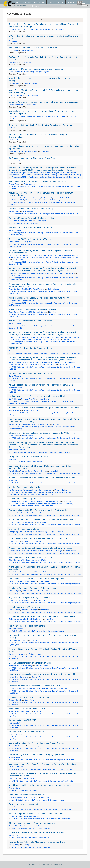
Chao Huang (64, 365)
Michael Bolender (40, 471)
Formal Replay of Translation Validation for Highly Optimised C (37, 755)
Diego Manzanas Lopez (17, 173)
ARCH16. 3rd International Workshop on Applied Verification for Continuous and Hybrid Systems (46, 563)
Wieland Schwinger (55, 551)
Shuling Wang (14, 845)
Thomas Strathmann (16, 746)
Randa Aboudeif (15, 29)
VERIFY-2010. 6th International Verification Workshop (31, 847)
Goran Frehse (30, 700)
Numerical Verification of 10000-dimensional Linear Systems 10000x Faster (43, 478)
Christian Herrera (29, 581)
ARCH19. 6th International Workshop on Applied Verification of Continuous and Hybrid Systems (46, 438)
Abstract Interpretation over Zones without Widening (32, 823)
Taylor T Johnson (15, 230)
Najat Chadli (13, 151)
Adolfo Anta (45, 610)
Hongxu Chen (14, 677)
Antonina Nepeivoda (16, 767)
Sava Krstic (21, 798)
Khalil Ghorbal (27, 591)
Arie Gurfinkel (28, 211)
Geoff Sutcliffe (27, 289)
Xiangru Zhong (76, 175)
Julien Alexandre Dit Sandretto (29, 198)
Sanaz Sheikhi (14, 242)
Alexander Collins (26, 471)
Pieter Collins (66, 198)
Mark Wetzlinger (55, 200)
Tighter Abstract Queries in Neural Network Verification (33, 309)
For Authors (60, 2)
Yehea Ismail (60, 29)
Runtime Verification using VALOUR (25, 499)
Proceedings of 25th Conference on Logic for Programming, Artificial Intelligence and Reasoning (46, 214)
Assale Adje (13, 459)
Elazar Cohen (14, 312)
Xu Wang (26, 845)
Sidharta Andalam (15, 619)
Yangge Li (29, 258)
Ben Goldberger (15, 399)
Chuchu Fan (13, 689)
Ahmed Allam (14, 41)
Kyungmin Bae (14, 711)
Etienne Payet (41, 221)
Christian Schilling (50, 175)
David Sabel (13, 140)
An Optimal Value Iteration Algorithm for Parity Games (33, 158)
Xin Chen (51, 337)
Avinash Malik (27, 619)
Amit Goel (12, 798)
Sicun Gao (37, 711)
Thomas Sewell (14, 757)
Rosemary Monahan (32, 816)
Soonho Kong (25, 711)
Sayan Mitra (38, 258)
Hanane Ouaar (14, 83)
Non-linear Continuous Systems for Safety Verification (33, 588)
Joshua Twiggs (14, 424)
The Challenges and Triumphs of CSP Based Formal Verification (38, 181)
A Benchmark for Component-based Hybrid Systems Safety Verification (41, 548)
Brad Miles (56, 424)
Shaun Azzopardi (15, 501)
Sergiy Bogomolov (15, 581)
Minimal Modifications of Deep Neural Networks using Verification (38, 396)
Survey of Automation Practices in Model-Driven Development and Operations (44, 102)
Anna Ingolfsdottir (61, 490)
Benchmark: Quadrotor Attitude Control (26, 732)
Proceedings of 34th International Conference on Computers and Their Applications (42, 452)
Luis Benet (42, 173)
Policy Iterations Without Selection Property (28, 457)
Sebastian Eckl (28, 522)
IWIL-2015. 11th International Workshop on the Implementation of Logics (38, 631)
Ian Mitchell (34, 640)
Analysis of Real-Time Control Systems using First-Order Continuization (41, 385)
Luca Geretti (13, 198)
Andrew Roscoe (15, 184)
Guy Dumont (22, 640)
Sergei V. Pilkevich (60, 116)
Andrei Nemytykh (28, 779)
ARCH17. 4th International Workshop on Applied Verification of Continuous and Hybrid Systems (46, 515)
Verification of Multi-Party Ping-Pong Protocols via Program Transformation (42, 764)
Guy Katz (52, 312)
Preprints (51, 2)
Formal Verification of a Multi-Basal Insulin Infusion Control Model (38, 510)
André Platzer (71, 551)
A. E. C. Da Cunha (16, 734)
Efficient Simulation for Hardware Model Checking (31, 209)
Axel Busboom (14, 572)
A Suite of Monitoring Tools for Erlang (26, 487)
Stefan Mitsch (19, 200)
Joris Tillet (42, 200)
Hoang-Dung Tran (57, 363)
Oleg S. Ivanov (14, 116)
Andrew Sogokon (15, 591)
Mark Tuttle (45, 798)
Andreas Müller (14, 551)
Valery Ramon (32, 105)
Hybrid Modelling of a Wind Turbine (25, 607)
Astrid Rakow (42, 560)
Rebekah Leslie (32, 798)
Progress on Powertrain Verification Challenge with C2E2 (34, 686)
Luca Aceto (47, 490)
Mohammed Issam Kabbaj (28, 151)
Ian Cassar (13, 490)
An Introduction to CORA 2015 (22, 720)
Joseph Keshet (44, 399)
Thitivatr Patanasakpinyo (18, 450)
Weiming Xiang (42, 532)
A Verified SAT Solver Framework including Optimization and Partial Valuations (44, 408)
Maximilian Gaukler (16, 388)
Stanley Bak (27, 242)
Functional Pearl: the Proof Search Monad (28, 626)
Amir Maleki (28, 365)
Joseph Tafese (14, 211)
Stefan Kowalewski (36, 654)
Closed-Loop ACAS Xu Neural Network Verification (32, 239)
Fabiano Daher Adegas (29, 610)
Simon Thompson (15, 807)
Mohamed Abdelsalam (44, 29)
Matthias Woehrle (42, 666)
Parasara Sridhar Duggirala (31, 541)
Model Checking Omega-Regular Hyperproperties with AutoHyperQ (39, 298)
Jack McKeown (53, 289)
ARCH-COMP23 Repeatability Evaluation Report (31, 228)
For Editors (70, 2)
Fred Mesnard (14, 221)
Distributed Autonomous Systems (24, 529)
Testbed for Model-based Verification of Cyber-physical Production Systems (43, 520)
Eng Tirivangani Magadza (40, 72)
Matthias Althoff (32, 173)
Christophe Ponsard (16, 105)
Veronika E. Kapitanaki (44, 116)
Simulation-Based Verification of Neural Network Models (34, 48)
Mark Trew (50, 619)
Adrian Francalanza (25, 490)
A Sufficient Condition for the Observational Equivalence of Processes (40, 785)
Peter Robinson (37, 128)
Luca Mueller (14, 62)
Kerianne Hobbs (27, 436)
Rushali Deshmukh (33, 95)
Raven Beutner (14, 301)
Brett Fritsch (45, 424)
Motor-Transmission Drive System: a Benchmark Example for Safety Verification (45, 674)
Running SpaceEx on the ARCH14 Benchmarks (30, 697)
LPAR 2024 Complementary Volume (25, 223)
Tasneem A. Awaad (28, 29)
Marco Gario (41, 522)
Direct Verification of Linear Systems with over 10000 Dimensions (38, 538)
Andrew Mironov (15, 788)
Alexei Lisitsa (14, 779)
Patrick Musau (45, 363)
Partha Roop (38, 619)
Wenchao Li (43, 339)
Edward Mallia (54, 501)
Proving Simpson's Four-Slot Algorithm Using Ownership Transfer (38, 842)
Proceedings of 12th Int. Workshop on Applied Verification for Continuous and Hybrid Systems (45, 177)
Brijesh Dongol (23, 128)
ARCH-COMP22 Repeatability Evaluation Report (31, 321)
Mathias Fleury (14, 410)
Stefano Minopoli (15, 700)
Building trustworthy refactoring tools (25, 804)
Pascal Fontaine (39, 289)
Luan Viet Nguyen (29, 532)
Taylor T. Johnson (26, 175)
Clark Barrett (41, 312)
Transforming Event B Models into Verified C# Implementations (37, 814)
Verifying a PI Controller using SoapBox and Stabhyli (32, 557)
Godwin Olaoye (27, 50)
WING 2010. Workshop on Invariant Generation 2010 (31, 828)
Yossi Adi (32, 399)
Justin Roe (36, 424)
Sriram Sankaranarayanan (42, 513)
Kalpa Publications (39, 2)
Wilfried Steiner (44, 581)
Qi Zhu (67, 339)
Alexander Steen (15, 289)
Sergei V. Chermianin (28, 116)
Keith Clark (13, 128)
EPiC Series (27, 2)
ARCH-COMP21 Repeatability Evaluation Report (31, 348)
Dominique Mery (15, 816)
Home (18, 2)
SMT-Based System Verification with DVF (27, 795)
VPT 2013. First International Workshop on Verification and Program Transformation (42, 809)
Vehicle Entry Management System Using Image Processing (36, 69)
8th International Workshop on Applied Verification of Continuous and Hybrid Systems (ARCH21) (46, 353)
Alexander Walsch (42, 572)
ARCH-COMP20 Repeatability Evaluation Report (31, 373)
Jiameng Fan (59, 337)
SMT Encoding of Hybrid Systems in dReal (28, 709)
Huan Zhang (62, 175)
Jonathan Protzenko (16, 629)
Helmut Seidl (34, 826)
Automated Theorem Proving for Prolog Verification (32, 218)
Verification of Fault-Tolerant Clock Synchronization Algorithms (37, 579)
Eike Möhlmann (14, 560)
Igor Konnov (13, 835)
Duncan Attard (37, 490)
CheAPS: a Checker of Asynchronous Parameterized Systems (37, 832)
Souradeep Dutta (23, 513)
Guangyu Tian (37, 677)
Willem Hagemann (28, 560)
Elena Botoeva (70, 363)
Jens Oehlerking (26, 666)
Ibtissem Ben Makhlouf (17, 654)
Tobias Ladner (38, 175)
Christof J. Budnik (15, 522)
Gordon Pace (68, 501)
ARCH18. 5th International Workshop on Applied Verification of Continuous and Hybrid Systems (46, 473)
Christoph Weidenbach (31, 410)
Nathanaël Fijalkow (16, 161)
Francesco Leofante (16, 365)
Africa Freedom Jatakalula (18, 72)
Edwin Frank (13, 50)
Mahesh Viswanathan (59, 689)
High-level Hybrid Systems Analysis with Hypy (29, 598)
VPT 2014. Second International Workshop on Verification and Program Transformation (43, 760)
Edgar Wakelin (26, 424)
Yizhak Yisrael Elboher (28, 312)
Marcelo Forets (65, 173)
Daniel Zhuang (17, 260)
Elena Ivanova (20, 258)
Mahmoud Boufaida (30, 83)
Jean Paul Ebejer (42, 501)
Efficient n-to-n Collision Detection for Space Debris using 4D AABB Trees (42, 433)
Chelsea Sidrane (39, 365)
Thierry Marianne (26, 221)
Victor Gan (13, 640)
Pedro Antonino (29, 184)
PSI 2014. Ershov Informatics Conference (27, 790)
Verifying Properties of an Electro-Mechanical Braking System (36, 743)
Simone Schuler (26, 572)
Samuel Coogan (53, 173)
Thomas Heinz (14, 666)
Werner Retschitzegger (39, 551)
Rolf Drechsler (27, 62)
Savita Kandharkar (16, 95)
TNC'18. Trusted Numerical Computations (27, 462)
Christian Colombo (29, 501)
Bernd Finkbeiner (29, 301)
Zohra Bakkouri (46, 151)
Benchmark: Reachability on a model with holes (30, 663)
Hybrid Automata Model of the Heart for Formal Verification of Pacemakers (42, 616)
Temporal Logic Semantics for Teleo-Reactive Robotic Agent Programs (40, 125)
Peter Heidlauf (14, 471)
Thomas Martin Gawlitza (18, 826)
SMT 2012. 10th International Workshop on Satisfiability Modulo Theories (38, 800)
